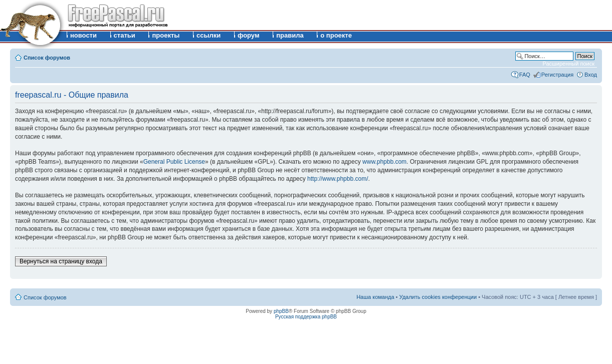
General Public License (174, 162)
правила (290, 35)
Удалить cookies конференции (438, 297)
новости (83, 35)
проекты (166, 35)
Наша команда (375, 297)
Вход (591, 75)
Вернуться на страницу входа (61, 261)
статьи (125, 35)
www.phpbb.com (384, 162)
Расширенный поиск (568, 64)
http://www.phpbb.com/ (338, 179)
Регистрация (557, 75)
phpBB (281, 311)
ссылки (209, 35)
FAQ (525, 75)
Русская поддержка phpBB (306, 317)
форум (249, 35)
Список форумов (47, 58)
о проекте (336, 35)
